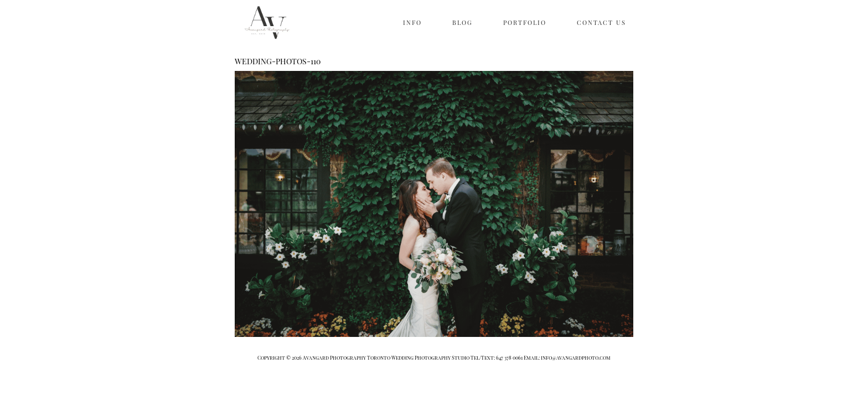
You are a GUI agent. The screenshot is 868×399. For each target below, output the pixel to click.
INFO (412, 22)
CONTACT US (601, 22)
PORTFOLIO (525, 22)
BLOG (463, 22)
